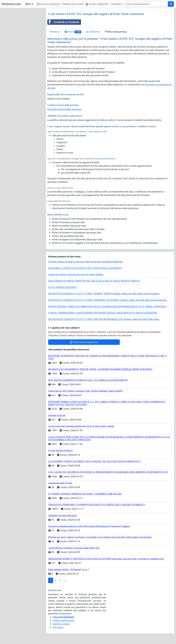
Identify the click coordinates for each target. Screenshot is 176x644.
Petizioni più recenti (73, 4)
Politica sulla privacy (116, 32)
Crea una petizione (49, 4)
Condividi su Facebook (63, 22)
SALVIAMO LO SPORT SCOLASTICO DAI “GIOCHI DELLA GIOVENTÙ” (85, 268)
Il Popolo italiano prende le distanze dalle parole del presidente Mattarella (85, 262)
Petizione (55, 32)
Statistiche (93, 32)
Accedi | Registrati (97, 4)
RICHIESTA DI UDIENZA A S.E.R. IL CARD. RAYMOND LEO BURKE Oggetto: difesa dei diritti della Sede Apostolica (107, 300)
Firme (73, 32)
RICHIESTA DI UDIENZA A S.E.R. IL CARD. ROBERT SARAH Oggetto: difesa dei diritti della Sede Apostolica (104, 294)
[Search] (146, 4)
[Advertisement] (22, 51)
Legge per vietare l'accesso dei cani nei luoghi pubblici (76, 274)
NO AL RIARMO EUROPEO (62, 287)
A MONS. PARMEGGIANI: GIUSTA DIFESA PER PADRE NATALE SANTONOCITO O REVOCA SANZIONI (103, 313)
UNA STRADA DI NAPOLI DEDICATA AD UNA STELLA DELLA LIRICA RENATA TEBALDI (94, 281)
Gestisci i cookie (61, 624)
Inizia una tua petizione (84, 342)
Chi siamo (58, 627)
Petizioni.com (11, 4)
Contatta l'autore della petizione (64, 109)
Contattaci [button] (116, 4)
